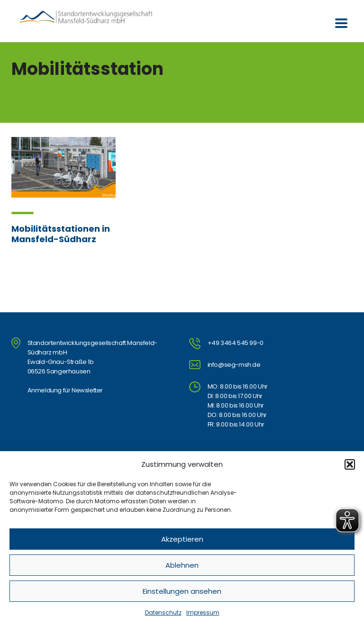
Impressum (203, 612)
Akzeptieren (182, 539)
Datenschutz (163, 612)
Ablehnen (182, 565)
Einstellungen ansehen (182, 591)
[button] (350, 464)
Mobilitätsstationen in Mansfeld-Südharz (61, 234)
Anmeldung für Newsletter (65, 390)
